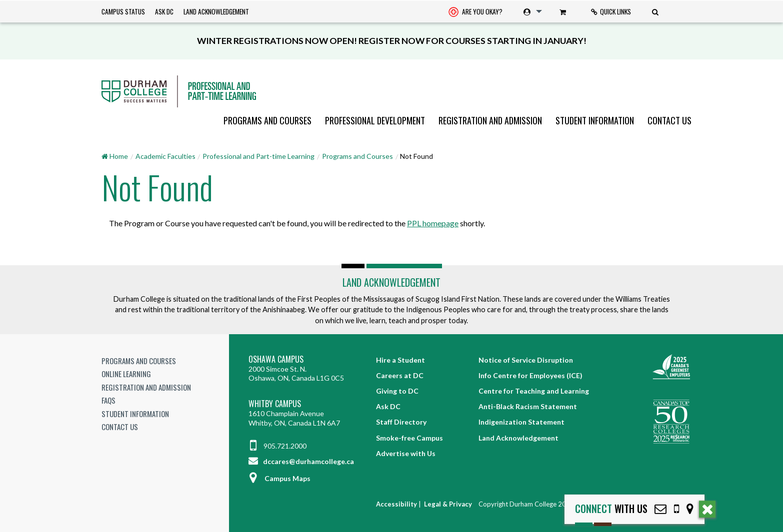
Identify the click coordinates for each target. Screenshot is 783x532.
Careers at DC (400, 375)
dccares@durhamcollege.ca (301, 461)
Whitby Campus (275, 404)
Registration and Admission (490, 120)
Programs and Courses (267, 120)
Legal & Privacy (448, 504)
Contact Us (669, 120)
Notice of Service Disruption (526, 360)
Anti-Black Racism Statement (528, 406)
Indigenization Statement (521, 422)
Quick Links (611, 11)
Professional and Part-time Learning (258, 156)
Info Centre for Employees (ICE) (530, 375)
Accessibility (396, 504)
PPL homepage (433, 223)
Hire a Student (400, 360)
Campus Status (123, 11)
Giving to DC (397, 391)
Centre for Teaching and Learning (534, 391)
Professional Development (375, 120)
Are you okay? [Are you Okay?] (475, 12)
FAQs (108, 400)
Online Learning (126, 374)
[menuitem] (475, 12)
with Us (611, 509)
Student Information (595, 120)
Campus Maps (279, 478)
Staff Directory (401, 422)
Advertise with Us (406, 453)
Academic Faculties (165, 156)
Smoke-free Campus (409, 438)
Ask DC (164, 11)
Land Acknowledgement (216, 11)
